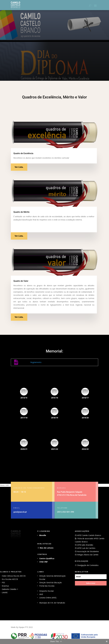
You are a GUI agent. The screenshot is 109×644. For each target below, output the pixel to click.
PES (3, 583)
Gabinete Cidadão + (10, 589)
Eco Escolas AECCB (10, 579)
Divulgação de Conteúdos (88, 565)
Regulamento (36, 362)
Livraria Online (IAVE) (48, 598)
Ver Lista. (19, 167)
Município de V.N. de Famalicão (52, 603)
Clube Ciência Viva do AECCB (14, 576)
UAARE (5, 592)
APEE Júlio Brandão (85, 545)
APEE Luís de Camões (86, 548)
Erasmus (5, 586)
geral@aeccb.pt (20, 512)
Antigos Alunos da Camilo (88, 555)
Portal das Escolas (47, 586)
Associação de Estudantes (88, 551)
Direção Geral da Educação (51, 583)
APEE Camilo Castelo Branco (89, 535)
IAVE (41, 594)
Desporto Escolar (47, 591)
